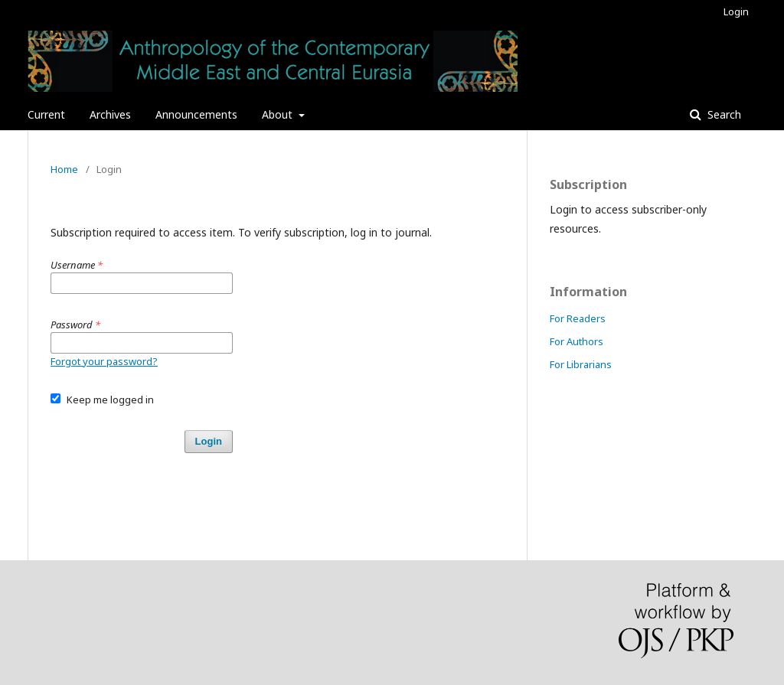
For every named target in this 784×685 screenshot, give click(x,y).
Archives (110, 114)
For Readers (578, 318)
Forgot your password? (104, 361)
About (279, 114)
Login (736, 11)
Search (723, 114)
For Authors (577, 341)
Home (64, 169)
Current (46, 114)
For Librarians (581, 364)
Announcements (196, 114)
